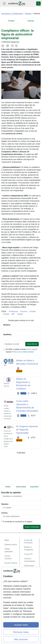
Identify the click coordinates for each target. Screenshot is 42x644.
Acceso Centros (11, 563)
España (6, 314)
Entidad (33, 311)
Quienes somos (11, 544)
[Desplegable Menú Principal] (4, 3)
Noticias (31, 21)
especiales (34, 487)
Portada (11, 21)
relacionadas (21, 487)
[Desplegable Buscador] (38, 4)
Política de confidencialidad (23, 352)
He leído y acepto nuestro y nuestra (21, 351)
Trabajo (20, 314)
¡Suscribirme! (32, 344)
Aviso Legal (31, 349)
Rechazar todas (21, 632)
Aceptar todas (21, 625)
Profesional (13, 311)
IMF (13, 314)
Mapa (7, 540)
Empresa (24, 311)
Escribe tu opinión (11, 492)
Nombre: (5, 504)
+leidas (8, 487)
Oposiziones (29, 566)
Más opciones (21, 639)
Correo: (5, 513)
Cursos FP (28, 554)
